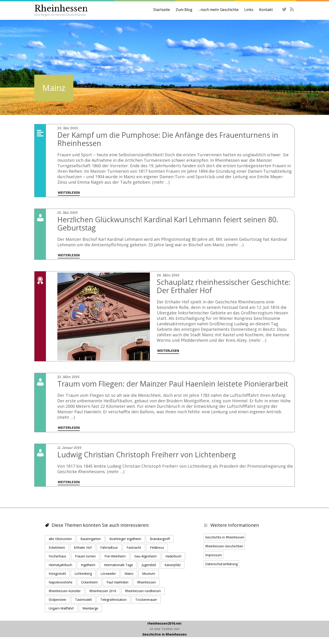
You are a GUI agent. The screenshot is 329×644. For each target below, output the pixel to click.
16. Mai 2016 (68, 213)
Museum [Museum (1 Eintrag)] (149, 574)
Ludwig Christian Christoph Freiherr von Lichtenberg (147, 455)
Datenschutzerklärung (221, 564)
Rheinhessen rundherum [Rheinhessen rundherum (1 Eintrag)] (143, 591)
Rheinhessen (61, 9)
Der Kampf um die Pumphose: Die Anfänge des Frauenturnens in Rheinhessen (168, 139)
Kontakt (266, 10)
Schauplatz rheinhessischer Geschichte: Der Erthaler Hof (224, 286)
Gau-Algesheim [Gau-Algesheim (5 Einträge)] (146, 556)
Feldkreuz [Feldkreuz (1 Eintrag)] (157, 547)
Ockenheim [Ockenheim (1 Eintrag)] (89, 582)
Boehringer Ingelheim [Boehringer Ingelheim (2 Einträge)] (125, 539)
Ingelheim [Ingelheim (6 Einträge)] (88, 565)
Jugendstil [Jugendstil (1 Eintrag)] (149, 565)
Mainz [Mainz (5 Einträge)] (129, 574)
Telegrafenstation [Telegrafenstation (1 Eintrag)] (113, 600)
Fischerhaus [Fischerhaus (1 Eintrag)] (57, 556)
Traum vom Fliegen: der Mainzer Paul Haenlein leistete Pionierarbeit (173, 384)
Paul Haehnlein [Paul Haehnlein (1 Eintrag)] (117, 582)
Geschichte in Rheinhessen (225, 537)
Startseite (162, 10)
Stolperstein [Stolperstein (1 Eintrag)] (57, 600)
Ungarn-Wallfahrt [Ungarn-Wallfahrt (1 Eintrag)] (61, 608)
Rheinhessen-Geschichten (224, 546)
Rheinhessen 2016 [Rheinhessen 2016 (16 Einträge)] (103, 591)
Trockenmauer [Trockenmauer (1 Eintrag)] (146, 600)
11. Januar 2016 (69, 448)
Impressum (214, 555)
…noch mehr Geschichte (218, 10)
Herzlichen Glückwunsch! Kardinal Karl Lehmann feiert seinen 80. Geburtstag (168, 224)
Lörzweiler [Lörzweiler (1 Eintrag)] (108, 574)
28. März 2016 (168, 275)
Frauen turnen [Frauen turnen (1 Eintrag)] (85, 556)
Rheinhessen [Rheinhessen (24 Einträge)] (146, 582)
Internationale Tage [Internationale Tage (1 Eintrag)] (118, 565)
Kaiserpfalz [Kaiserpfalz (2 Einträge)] (173, 565)
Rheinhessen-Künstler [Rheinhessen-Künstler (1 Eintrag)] (65, 591)
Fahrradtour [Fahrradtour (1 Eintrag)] (109, 547)
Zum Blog (184, 10)
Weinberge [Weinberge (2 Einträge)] (90, 608)
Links (249, 10)
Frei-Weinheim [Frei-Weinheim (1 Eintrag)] (115, 556)
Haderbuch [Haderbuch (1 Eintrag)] (173, 556)
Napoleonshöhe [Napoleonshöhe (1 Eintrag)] (61, 582)
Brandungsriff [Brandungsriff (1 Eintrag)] (160, 539)
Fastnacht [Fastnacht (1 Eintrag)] (134, 547)
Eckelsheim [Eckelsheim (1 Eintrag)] (57, 547)
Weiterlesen (69, 192)
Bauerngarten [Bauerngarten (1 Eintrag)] (91, 539)
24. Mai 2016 (68, 128)
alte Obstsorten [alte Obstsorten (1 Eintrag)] (60, 539)
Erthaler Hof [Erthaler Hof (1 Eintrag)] (83, 547)
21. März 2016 (68, 377)
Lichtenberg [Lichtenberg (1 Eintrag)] (83, 574)
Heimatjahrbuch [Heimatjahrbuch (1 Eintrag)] (60, 565)
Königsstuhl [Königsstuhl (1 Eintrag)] (57, 574)
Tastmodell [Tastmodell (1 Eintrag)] (83, 600)
